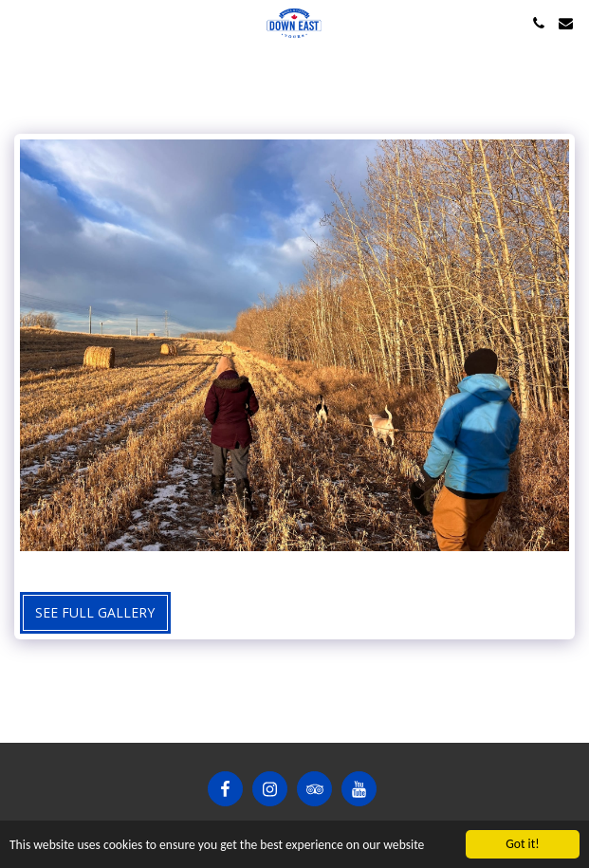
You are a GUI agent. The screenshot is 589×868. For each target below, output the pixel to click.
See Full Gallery (95, 612)
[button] (21, 22)
